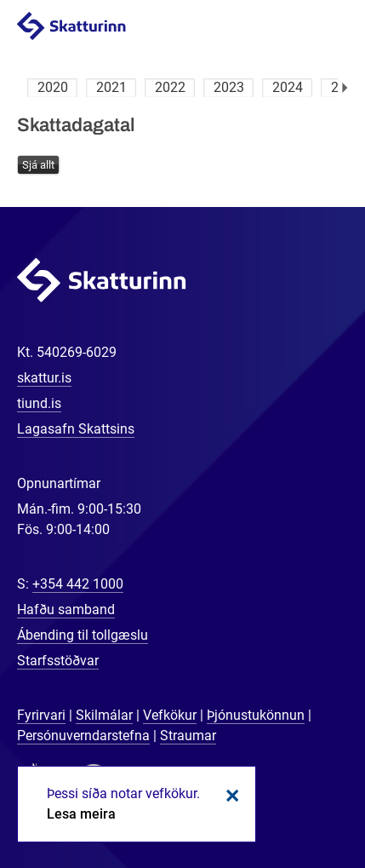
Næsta (345, 88)
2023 (229, 87)
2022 (170, 87)
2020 (53, 87)
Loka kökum (230, 796)
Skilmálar (104, 715)
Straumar (188, 736)
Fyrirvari (41, 715)
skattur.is (44, 378)
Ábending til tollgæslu (83, 635)
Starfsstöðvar (58, 661)
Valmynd (332, 27)
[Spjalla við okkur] (297, 800)
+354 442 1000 (78, 584)
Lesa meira (81, 814)
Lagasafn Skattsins (76, 429)
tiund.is (39, 403)
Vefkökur (170, 715)
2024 (288, 87)
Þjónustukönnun (256, 715)
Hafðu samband (66, 609)
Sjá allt (38, 165)
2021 (111, 87)
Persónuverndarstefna (83, 736)
